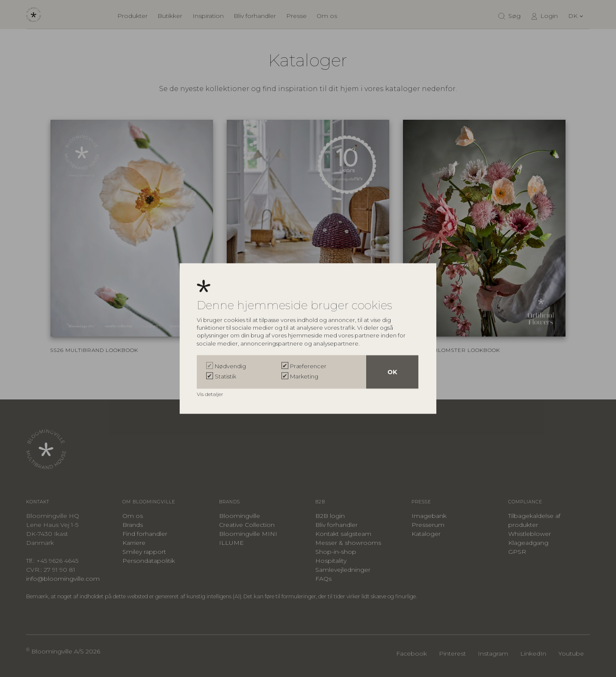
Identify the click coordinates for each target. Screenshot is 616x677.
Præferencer (308, 366)
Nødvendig (230, 366)
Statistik (225, 376)
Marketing (304, 376)
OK (392, 372)
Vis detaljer (211, 394)
